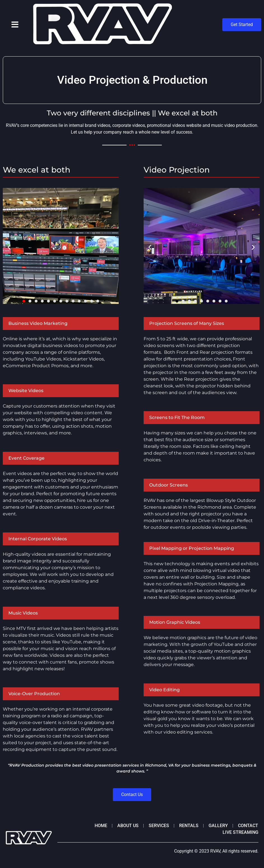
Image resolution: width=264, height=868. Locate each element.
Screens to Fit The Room (177, 417)
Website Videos (26, 391)
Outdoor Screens (169, 485)
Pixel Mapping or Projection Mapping (192, 548)
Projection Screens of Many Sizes (187, 323)
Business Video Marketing (38, 323)
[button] (15, 25)
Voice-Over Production (34, 694)
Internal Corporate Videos (38, 539)
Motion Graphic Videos (175, 622)
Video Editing (164, 690)
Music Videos (23, 613)
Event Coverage (26, 458)
